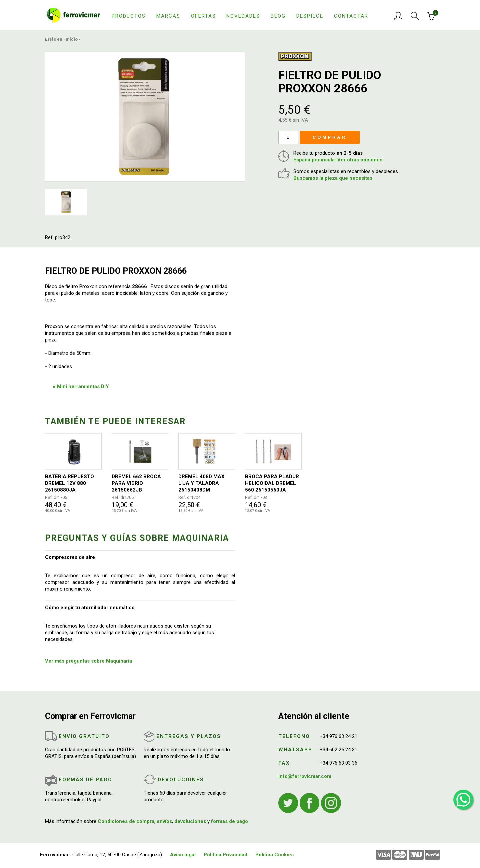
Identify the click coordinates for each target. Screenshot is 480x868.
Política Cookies (274, 855)
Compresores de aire (70, 557)
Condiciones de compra (126, 821)
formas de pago (229, 821)
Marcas (168, 16)
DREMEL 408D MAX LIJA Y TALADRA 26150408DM (201, 483)
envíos (164, 821)
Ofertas (203, 16)
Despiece (310, 16)
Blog (278, 16)
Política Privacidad (225, 855)
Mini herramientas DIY (83, 386)
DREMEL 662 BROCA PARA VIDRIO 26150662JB (136, 483)
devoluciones (190, 821)
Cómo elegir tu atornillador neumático (90, 608)
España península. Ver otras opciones (338, 160)
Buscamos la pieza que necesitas (333, 178)
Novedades (243, 16)
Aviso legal (183, 855)
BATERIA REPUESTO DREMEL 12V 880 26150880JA (69, 483)
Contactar (351, 16)
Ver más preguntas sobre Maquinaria (88, 661)
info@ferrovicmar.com (305, 776)
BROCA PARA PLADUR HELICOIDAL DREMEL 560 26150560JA (272, 483)
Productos (129, 16)
